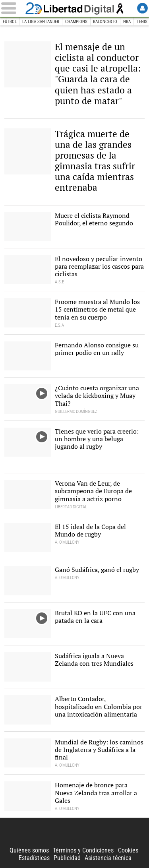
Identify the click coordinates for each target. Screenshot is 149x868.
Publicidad (67, 858)
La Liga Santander (41, 22)
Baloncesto (105, 22)
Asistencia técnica (108, 858)
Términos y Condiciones (83, 850)
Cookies (128, 850)
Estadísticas (34, 858)
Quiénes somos (29, 850)
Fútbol (10, 22)
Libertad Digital (75, 8)
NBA (127, 22)
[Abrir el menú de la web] (12, 8)
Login (142, 8)
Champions (76, 22)
